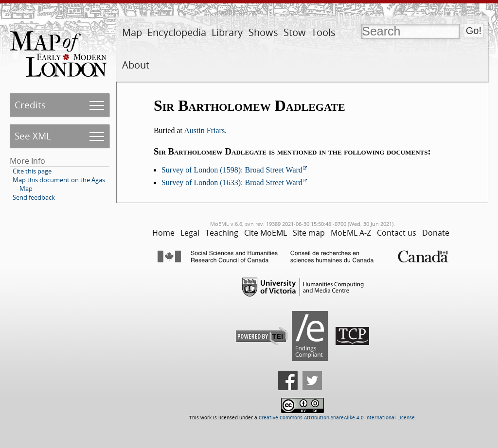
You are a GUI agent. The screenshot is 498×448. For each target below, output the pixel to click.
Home (163, 233)
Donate (436, 233)
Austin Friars (204, 130)
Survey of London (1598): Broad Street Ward (232, 170)
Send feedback (34, 197)
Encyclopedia (177, 32)
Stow (295, 32)
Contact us (397, 233)
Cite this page (32, 171)
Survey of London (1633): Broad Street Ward (232, 182)
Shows (263, 32)
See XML (33, 136)
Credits (30, 105)
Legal (190, 233)
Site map (309, 233)
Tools (323, 32)
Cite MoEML (266, 233)
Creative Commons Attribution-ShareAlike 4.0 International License (337, 418)
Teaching (222, 233)
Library (227, 32)
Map (132, 32)
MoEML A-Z (351, 233)
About (136, 65)
